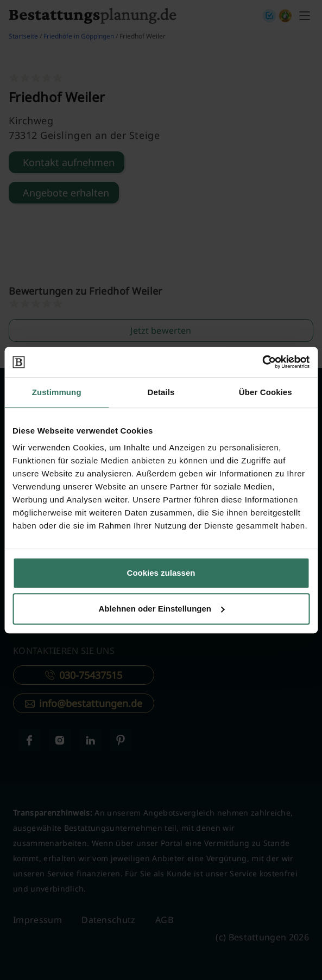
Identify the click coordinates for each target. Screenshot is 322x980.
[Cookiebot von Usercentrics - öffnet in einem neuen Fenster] (262, 362)
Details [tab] (161, 392)
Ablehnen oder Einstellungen (161, 609)
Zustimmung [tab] (57, 392)
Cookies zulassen (161, 573)
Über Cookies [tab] (266, 392)
